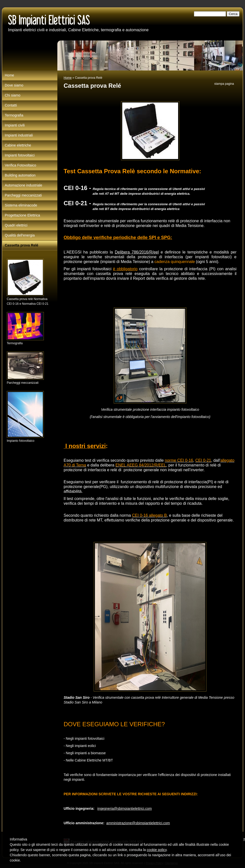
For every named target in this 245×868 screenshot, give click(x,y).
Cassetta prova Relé (22, 245)
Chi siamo (13, 95)
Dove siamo (14, 85)
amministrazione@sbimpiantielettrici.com (138, 823)
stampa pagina (224, 84)
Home (68, 78)
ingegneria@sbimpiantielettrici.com (125, 808)
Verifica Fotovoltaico (20, 165)
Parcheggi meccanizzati (23, 195)
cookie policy (157, 850)
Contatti (11, 105)
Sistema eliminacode (21, 205)
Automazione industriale (23, 185)
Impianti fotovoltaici (20, 155)
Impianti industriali (19, 135)
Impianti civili (15, 125)
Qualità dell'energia (20, 235)
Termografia (14, 115)
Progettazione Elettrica (22, 215)
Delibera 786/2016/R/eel (137, 252)
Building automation (20, 175)
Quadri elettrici (16, 225)
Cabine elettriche (18, 145)
